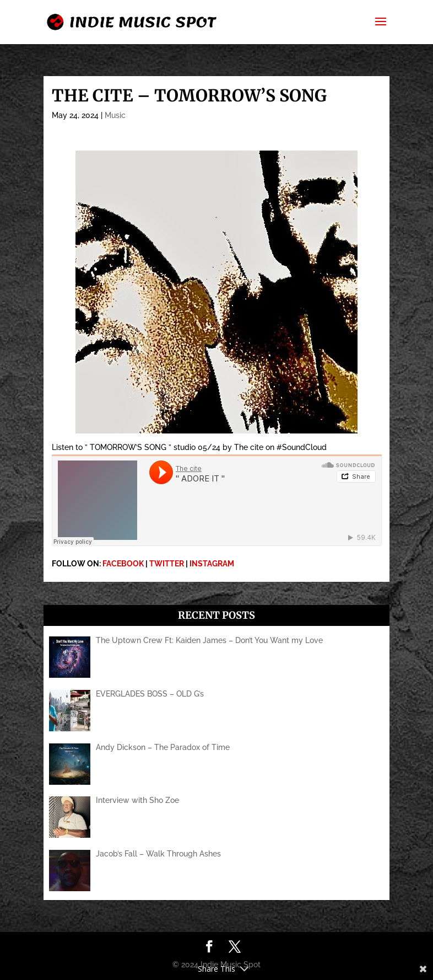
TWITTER (167, 564)
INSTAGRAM (212, 564)
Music (115, 115)
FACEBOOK (123, 564)
